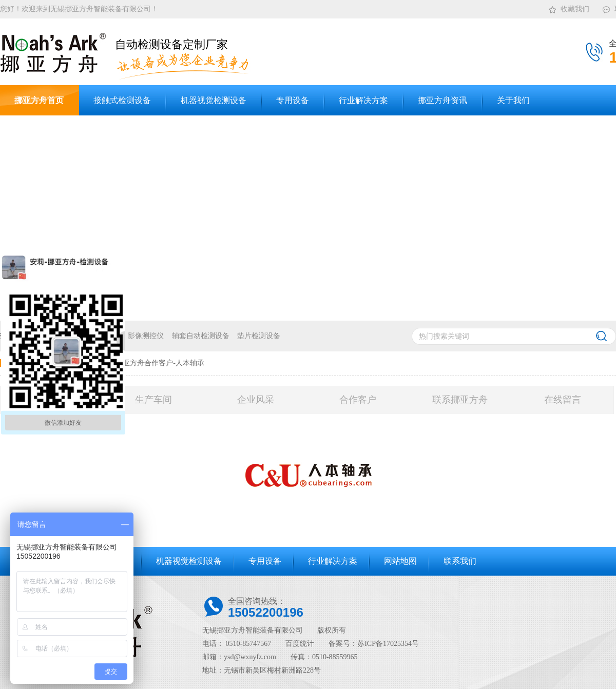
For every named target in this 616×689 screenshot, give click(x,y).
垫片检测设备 (259, 336)
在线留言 (563, 400)
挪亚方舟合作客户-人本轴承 (160, 363)
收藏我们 (569, 7)
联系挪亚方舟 (460, 400)
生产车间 (153, 400)
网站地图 (400, 561)
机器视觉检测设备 (189, 561)
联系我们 (460, 561)
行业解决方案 (333, 561)
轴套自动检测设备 (201, 336)
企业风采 (256, 400)
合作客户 (358, 400)
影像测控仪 (146, 336)
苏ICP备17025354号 (388, 644)
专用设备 (265, 561)
